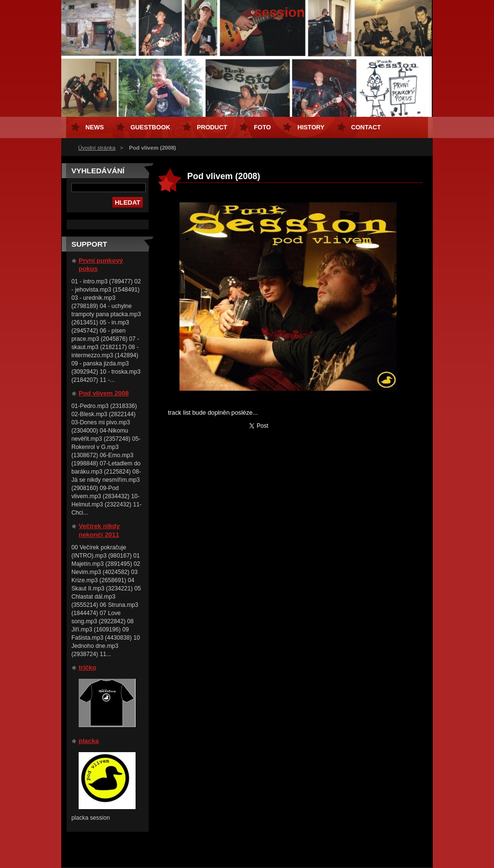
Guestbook (150, 127)
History (311, 127)
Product (212, 127)
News (95, 127)
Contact (366, 127)
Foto (262, 127)
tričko (87, 667)
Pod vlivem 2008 (104, 393)
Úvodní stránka (97, 148)
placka (89, 741)
